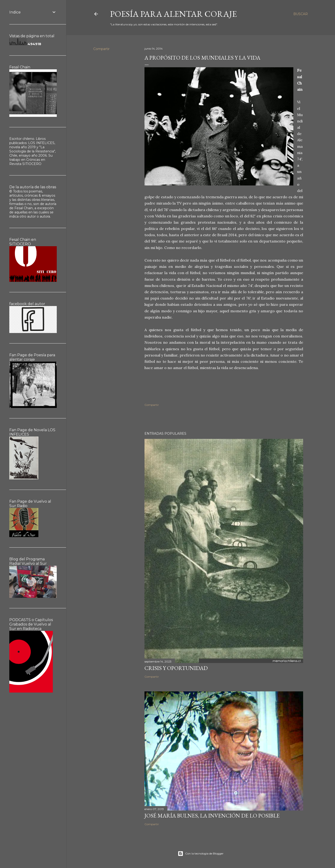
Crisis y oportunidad (176, 668)
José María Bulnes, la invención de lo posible (212, 816)
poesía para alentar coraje (173, 14)
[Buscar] (301, 14)
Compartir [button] (101, 49)
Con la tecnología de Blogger (201, 854)
